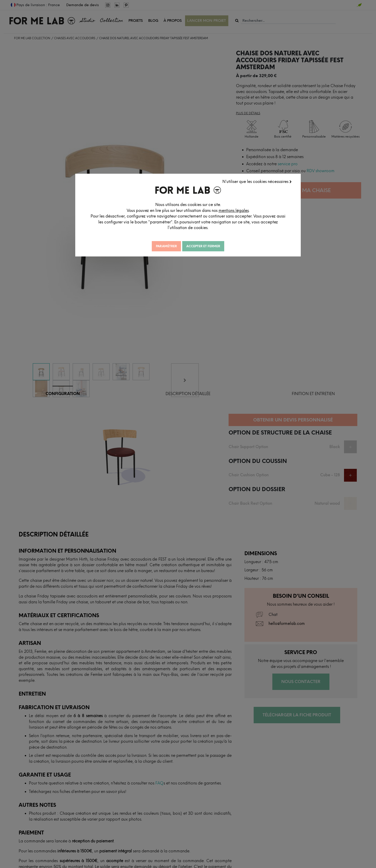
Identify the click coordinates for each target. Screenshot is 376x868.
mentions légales (234, 211)
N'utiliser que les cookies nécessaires (257, 182)
